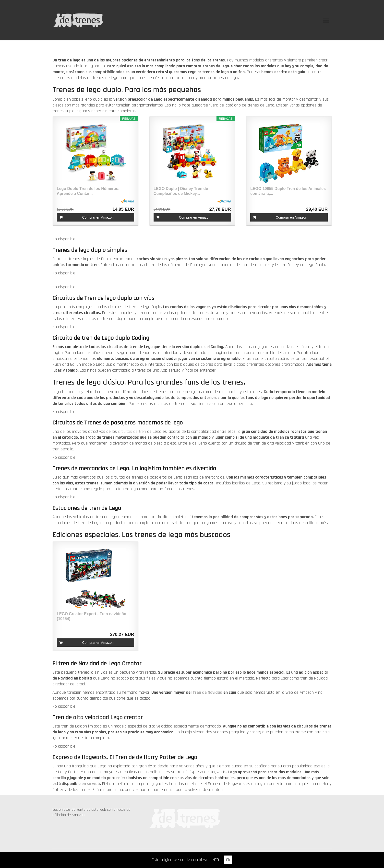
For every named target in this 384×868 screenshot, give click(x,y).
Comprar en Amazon (98, 217)
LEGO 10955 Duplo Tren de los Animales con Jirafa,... (288, 191)
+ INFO (213, 860)
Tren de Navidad (208, 692)
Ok (228, 860)
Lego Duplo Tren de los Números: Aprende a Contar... (88, 191)
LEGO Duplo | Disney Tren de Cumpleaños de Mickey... (181, 191)
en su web (91, 784)
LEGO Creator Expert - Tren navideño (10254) (92, 616)
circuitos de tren (132, 431)
